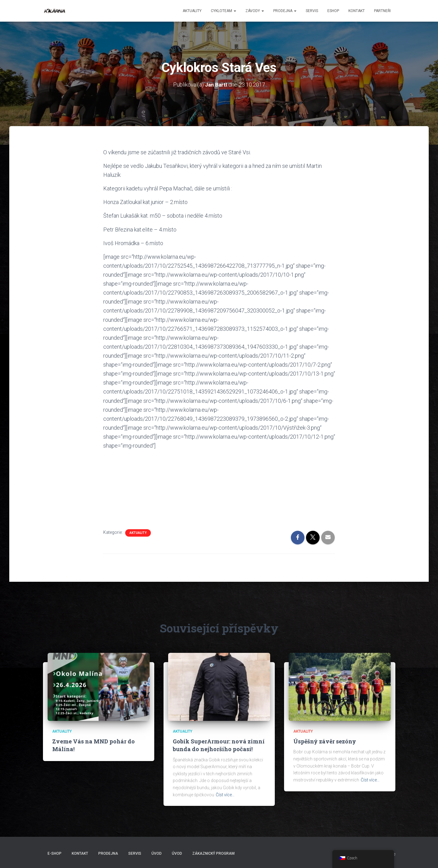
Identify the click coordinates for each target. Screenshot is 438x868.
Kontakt (357, 11)
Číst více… (225, 795)
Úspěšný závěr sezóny (325, 741)
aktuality (192, 11)
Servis (312, 11)
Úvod (157, 853)
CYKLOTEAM (223, 11)
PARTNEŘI (382, 11)
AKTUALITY (138, 533)
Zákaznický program (213, 853)
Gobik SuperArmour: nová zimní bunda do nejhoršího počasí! (219, 745)
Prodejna (285, 11)
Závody (255, 11)
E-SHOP (55, 853)
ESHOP (333, 11)
